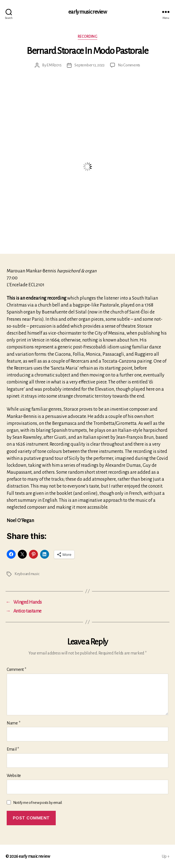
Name (13, 723)
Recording (88, 37)
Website (14, 776)
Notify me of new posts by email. (38, 803)
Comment (16, 669)
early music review (87, 12)
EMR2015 (54, 65)
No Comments (129, 65)
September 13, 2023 (89, 65)
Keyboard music (27, 574)
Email (13, 749)
